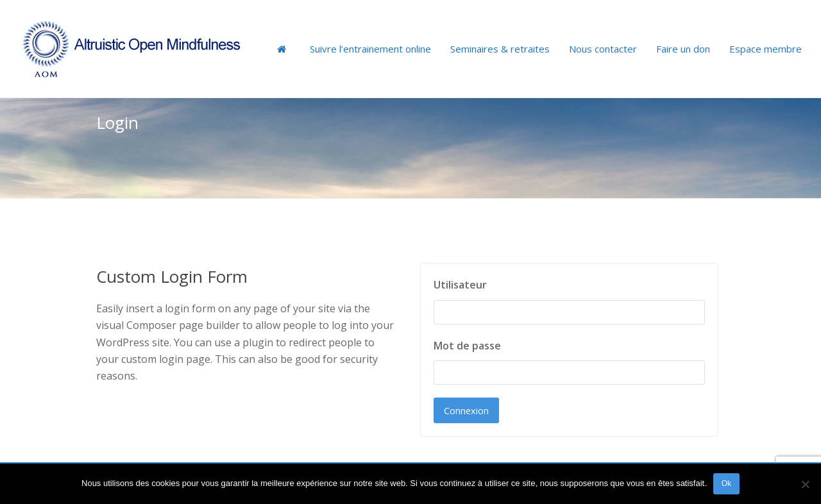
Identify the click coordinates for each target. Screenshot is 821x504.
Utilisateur (460, 285)
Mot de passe (467, 346)
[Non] (805, 484)
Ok (726, 483)
